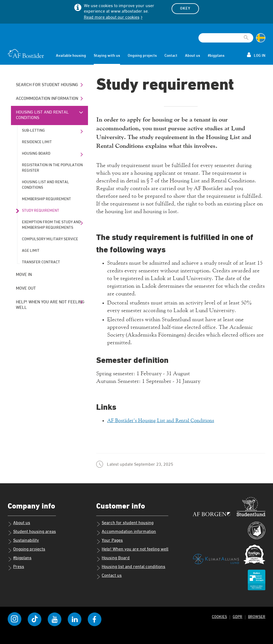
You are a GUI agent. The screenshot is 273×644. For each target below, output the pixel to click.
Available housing (71, 56)
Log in (256, 55)
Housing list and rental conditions (42, 115)
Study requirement (41, 211)
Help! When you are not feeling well (50, 305)
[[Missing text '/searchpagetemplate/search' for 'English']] (246, 35)
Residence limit (37, 142)
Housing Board (36, 154)
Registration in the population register (52, 168)
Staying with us (107, 56)
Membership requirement (46, 199)
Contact (171, 56)
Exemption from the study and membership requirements (51, 225)
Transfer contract (41, 262)
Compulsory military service (50, 239)
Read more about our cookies (112, 18)
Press (16, 567)
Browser (256, 617)
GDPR (237, 617)
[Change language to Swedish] (261, 38)
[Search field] (226, 38)
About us (193, 56)
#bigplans (216, 56)
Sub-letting (33, 131)
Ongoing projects (142, 56)
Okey (185, 9)
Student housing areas (32, 532)
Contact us (109, 576)
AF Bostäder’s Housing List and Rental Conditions (167, 420)
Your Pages (110, 541)
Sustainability (23, 541)
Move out (26, 289)
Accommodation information (47, 99)
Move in (24, 275)
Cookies (218, 617)
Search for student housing (47, 85)
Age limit (31, 251)
